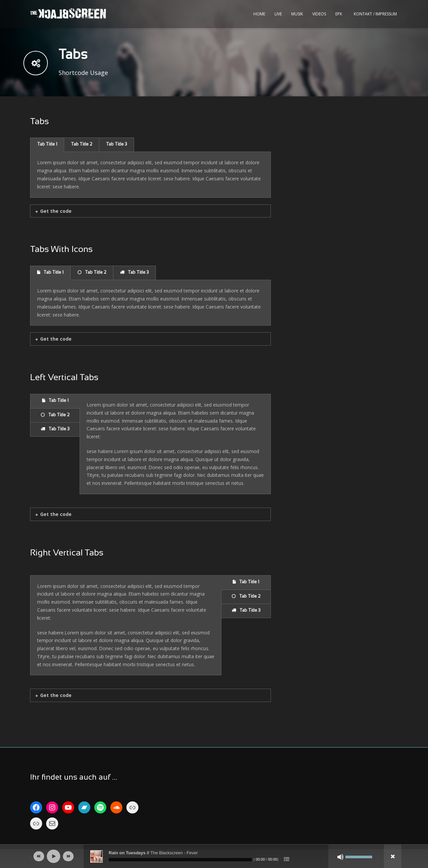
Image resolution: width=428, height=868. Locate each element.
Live (278, 14)
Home (259, 14)
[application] (214, 856)
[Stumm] (340, 857)
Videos (319, 14)
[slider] (180, 860)
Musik (297, 14)
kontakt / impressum (375, 14)
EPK (339, 14)
